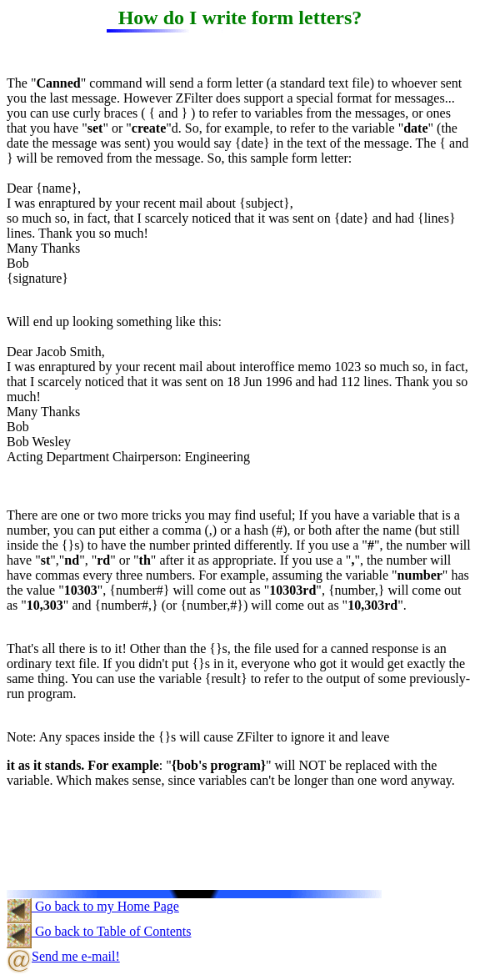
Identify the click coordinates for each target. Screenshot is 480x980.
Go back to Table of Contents (99, 931)
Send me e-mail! (63, 956)
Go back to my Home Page (93, 906)
